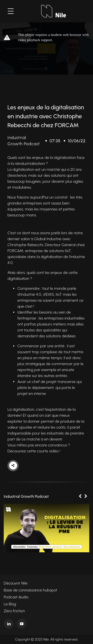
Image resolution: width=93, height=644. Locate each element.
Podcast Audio (16, 597)
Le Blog (10, 604)
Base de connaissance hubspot (30, 590)
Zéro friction (14, 611)
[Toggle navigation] (11, 11)
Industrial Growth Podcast (26, 496)
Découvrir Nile (16, 583)
